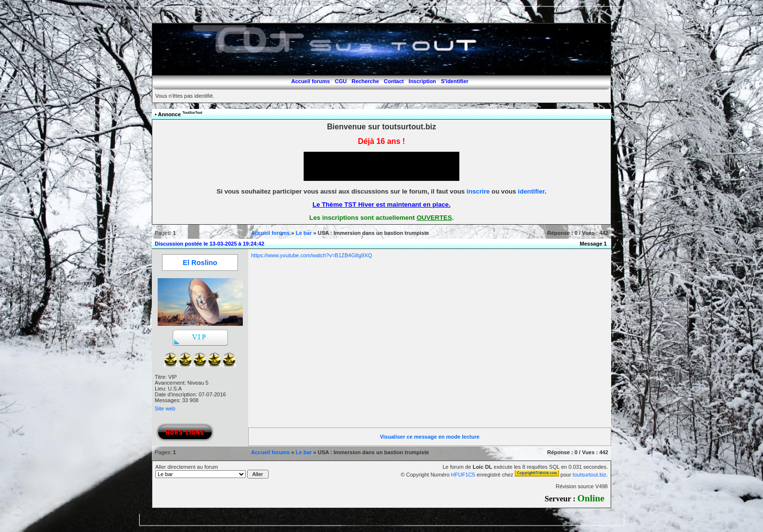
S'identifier (454, 81)
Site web (165, 408)
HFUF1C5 (463, 475)
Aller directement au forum (212, 471)
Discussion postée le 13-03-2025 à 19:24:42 (209, 244)
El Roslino (200, 263)
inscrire (478, 191)
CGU (341, 81)
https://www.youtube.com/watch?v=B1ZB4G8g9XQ (312, 255)
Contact (394, 81)
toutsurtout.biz (590, 475)
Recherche (365, 81)
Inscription (422, 81)
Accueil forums (310, 81)
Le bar (304, 233)
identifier (531, 191)
